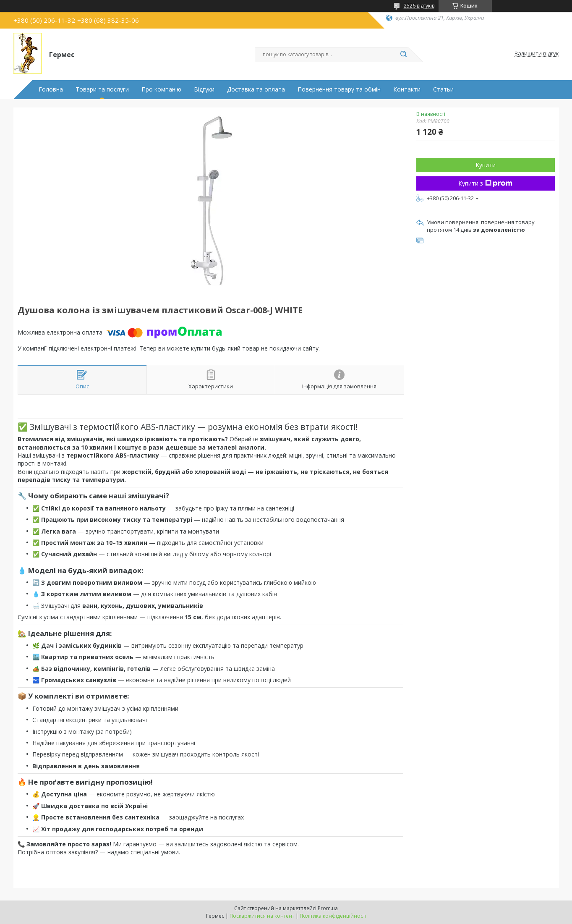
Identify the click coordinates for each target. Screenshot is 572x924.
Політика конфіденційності (333, 916)
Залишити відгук (537, 54)
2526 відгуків (419, 6)
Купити (486, 165)
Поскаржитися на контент (262, 916)
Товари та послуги (102, 89)
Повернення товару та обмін (339, 89)
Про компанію (161, 89)
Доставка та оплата (256, 89)
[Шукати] (404, 55)
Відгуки (204, 89)
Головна (51, 89)
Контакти (407, 89)
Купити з (485, 183)
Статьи (443, 89)
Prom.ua (328, 908)
